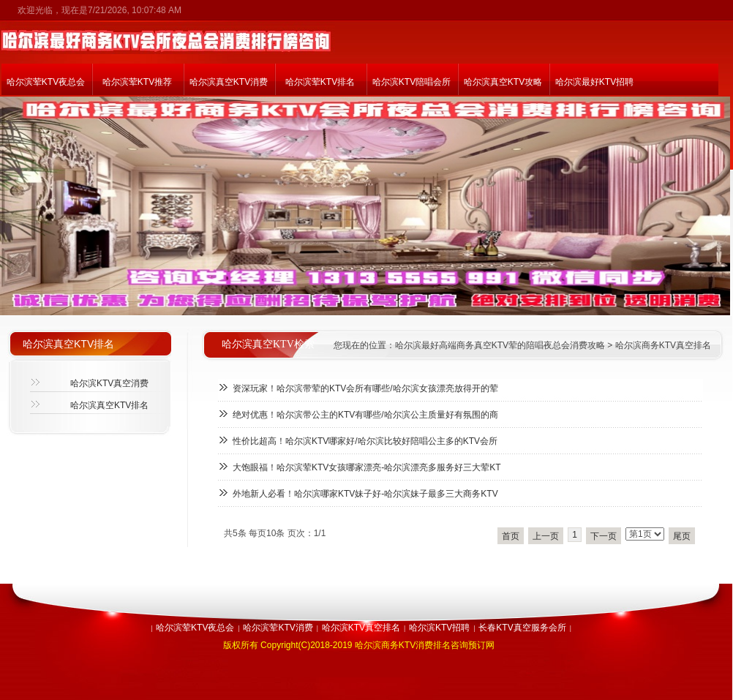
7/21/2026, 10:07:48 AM (135, 10)
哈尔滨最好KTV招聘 (594, 82)
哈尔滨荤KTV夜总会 (46, 82)
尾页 (682, 536)
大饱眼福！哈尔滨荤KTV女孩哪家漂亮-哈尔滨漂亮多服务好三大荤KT (367, 467)
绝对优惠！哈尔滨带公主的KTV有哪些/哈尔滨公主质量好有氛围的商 (365, 415)
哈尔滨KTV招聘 (439, 628)
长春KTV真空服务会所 (522, 628)
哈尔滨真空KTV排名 (109, 405)
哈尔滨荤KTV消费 (278, 628)
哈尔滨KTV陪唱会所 (411, 82)
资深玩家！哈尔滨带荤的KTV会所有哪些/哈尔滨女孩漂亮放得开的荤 (365, 388)
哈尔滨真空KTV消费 (229, 82)
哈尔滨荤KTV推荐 (137, 82)
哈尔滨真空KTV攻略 (503, 82)
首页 (511, 536)
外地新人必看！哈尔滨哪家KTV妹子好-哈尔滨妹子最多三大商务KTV (365, 494)
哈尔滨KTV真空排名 (361, 628)
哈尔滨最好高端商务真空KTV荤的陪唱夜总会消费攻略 (500, 345)
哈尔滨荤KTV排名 (320, 82)
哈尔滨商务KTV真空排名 (663, 345)
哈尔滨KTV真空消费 (109, 383)
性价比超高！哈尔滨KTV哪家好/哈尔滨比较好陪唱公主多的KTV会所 (365, 441)
